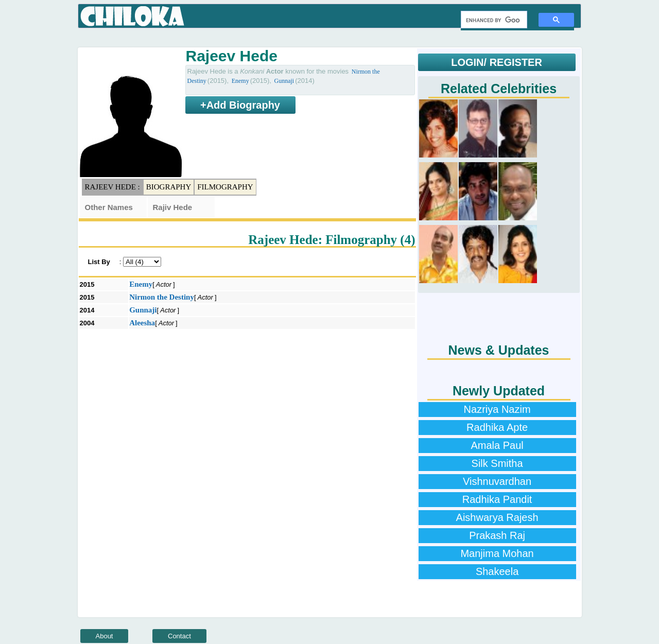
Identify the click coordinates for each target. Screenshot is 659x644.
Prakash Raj (497, 535)
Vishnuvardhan (497, 481)
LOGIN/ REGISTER (497, 62)
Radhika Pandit (497, 499)
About (105, 636)
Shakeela (497, 571)
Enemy (240, 81)
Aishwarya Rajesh (497, 517)
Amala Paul (497, 445)
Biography (169, 187)
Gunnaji (284, 81)
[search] (493, 20)
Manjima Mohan (497, 553)
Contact (179, 636)
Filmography (225, 187)
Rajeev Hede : (112, 187)
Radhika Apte (497, 427)
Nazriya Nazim (497, 409)
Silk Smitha (497, 463)
